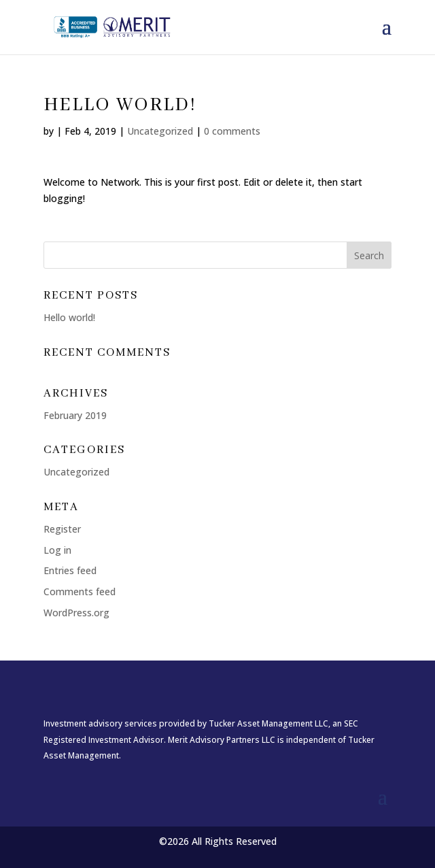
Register (62, 529)
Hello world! (69, 317)
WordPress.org (76, 613)
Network (120, 182)
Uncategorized (160, 131)
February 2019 (75, 415)
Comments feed (80, 591)
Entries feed (70, 570)
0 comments (232, 131)
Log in (57, 550)
